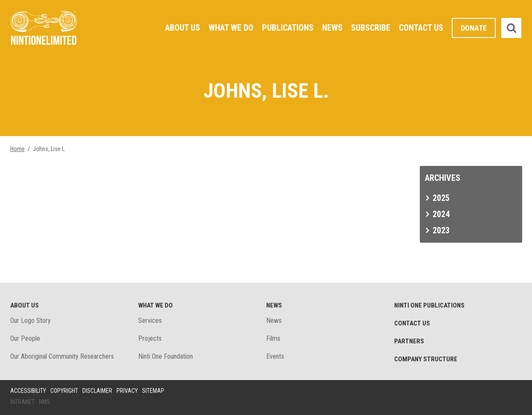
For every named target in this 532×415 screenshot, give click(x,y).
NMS (44, 402)
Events (275, 356)
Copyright (64, 391)
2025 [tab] (441, 198)
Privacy (127, 391)
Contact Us (421, 28)
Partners (409, 341)
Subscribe (371, 28)
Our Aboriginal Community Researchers (62, 356)
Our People (25, 338)
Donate (474, 28)
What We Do (231, 28)
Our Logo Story (31, 321)
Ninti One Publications (429, 305)
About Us (183, 28)
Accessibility (28, 391)
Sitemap (153, 391)
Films (273, 338)
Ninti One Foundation (166, 356)
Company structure (426, 359)
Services (150, 321)
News (332, 28)
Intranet (22, 402)
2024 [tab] (441, 214)
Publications (288, 28)
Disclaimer (97, 391)
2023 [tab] (441, 230)
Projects (150, 338)
